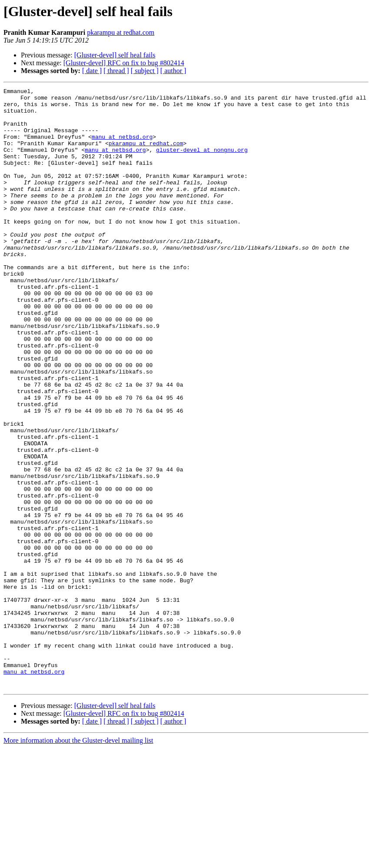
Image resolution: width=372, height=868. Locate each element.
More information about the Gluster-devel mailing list (78, 860)
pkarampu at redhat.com (121, 32)
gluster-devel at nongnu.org (202, 163)
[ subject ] (145, 71)
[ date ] (92, 71)
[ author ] (173, 71)
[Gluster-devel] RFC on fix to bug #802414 (124, 63)
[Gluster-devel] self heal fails (115, 55)
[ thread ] (116, 71)
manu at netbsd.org (122, 147)
